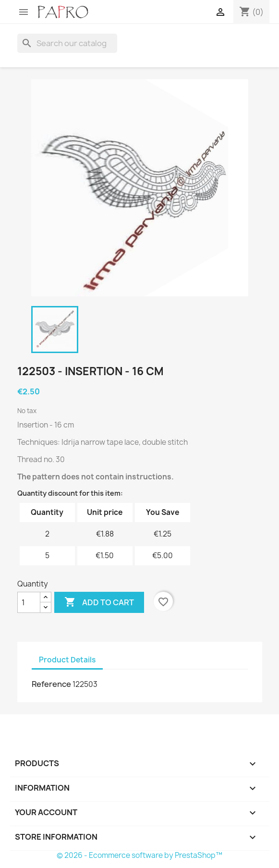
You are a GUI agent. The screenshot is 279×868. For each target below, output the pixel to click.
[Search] (67, 43)
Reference (51, 684)
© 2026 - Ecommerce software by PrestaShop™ (139, 855)
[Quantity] (29, 602)
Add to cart (99, 602)
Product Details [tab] (67, 660)
